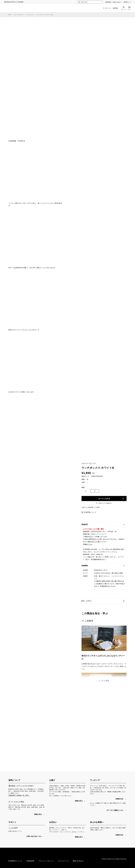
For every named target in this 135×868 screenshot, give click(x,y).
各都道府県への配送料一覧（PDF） (19, 795)
